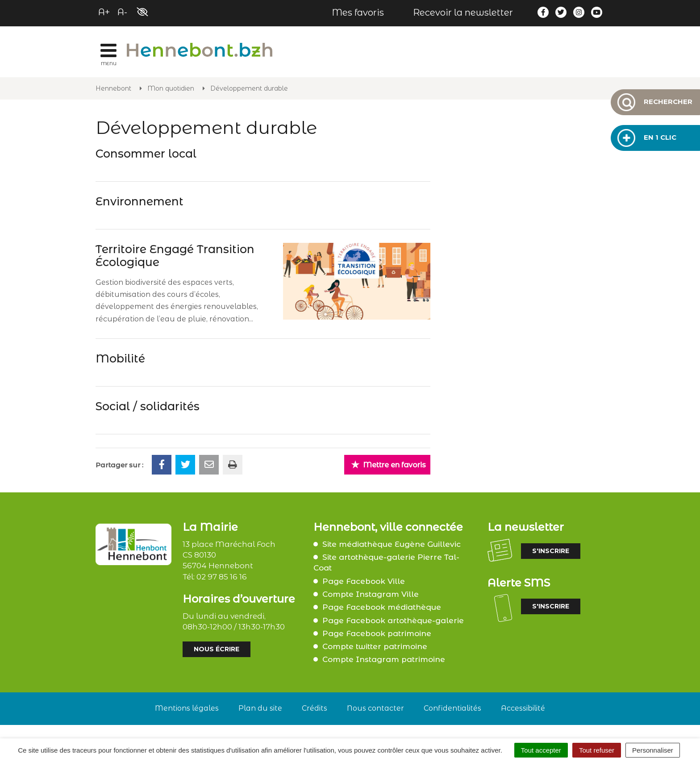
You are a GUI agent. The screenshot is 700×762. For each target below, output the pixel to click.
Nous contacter (375, 708)
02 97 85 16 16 (222, 577)
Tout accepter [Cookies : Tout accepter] (541, 750)
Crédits (315, 708)
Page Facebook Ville (364, 581)
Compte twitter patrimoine (375, 646)
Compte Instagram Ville (371, 594)
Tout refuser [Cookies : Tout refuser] (597, 750)
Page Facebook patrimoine (377, 633)
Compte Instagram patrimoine (384, 659)
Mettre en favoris (388, 464)
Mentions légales (187, 708)
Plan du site (260, 708)
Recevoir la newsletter (463, 12)
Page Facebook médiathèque (382, 607)
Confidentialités (452, 708)
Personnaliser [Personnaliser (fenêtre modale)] (653, 750)
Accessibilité (523, 708)
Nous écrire (217, 649)
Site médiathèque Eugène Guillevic (392, 544)
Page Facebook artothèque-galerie (393, 620)
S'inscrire (551, 551)
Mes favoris (358, 12)
